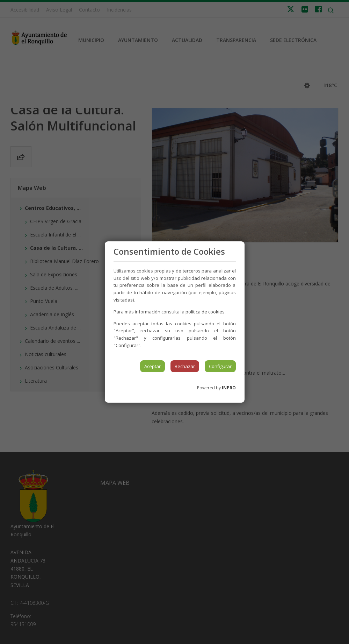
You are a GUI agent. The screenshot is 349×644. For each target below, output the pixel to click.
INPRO (229, 388)
